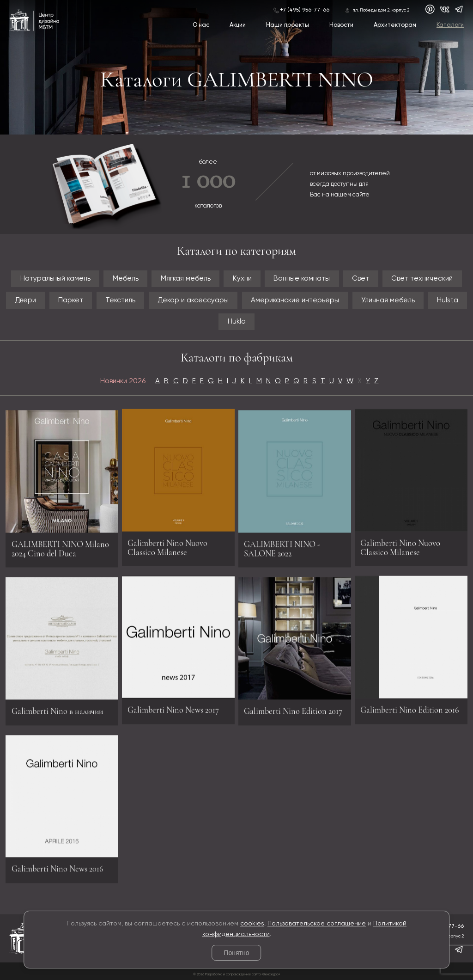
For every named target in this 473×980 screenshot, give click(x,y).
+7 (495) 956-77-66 (305, 10)
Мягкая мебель (186, 279)
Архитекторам (395, 25)
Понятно (236, 953)
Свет (361, 279)
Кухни (242, 279)
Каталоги (450, 25)
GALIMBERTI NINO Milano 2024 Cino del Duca (60, 553)
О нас (201, 25)
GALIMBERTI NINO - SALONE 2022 (282, 553)
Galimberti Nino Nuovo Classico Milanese (167, 543)
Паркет (71, 300)
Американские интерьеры (295, 300)
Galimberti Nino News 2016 (58, 873)
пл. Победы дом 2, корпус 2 (381, 10)
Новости (341, 25)
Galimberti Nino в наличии (57, 715)
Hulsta (448, 300)
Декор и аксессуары (193, 300)
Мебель (126, 279)
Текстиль (120, 300)
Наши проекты (288, 25)
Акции (238, 25)
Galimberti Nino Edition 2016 (410, 705)
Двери (25, 300)
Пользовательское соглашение (317, 924)
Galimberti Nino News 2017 (173, 705)
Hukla (237, 322)
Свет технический (422, 279)
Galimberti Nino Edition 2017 (293, 715)
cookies (252, 924)
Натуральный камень (55, 279)
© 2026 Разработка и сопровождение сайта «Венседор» (236, 974)
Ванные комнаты (302, 279)
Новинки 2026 (123, 381)
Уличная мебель (388, 300)
